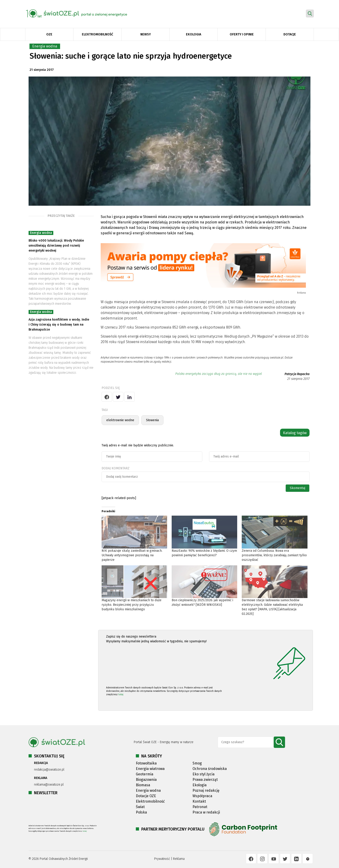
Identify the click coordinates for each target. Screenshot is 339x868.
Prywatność (162, 859)
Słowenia (152, 420)
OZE (49, 34)
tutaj (121, 695)
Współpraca (202, 796)
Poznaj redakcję (206, 790)
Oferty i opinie (242, 34)
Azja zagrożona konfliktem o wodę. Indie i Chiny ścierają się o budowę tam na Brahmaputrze (59, 325)
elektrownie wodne (120, 420)
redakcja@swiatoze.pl (49, 770)
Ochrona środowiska (210, 769)
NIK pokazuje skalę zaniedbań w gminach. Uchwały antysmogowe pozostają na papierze (132, 555)
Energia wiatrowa (150, 769)
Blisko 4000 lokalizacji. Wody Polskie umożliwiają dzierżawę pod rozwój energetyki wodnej (56, 246)
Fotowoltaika (146, 763)
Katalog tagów (295, 433)
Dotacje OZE (146, 796)
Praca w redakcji (206, 812)
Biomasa (143, 785)
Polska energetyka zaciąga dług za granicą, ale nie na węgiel (219, 374)
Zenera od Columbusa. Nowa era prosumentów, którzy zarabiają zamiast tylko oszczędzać (274, 555)
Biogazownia (146, 780)
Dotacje (290, 34)
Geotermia (145, 774)
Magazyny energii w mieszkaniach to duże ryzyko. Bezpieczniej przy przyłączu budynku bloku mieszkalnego (132, 605)
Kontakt (199, 801)
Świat (140, 807)
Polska (141, 812)
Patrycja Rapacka (297, 374)
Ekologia (194, 34)
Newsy (146, 34)
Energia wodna (45, 46)
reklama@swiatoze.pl (49, 785)
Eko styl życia (204, 774)
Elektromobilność (98, 34)
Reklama (179, 859)
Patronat (200, 807)
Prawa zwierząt (205, 780)
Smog (197, 763)
